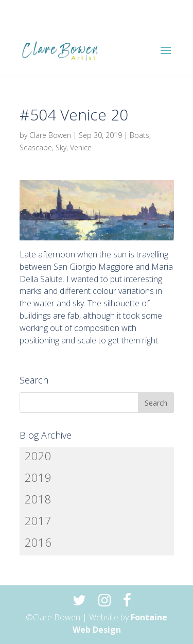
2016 (38, 542)
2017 (38, 520)
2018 (38, 499)
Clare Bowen (50, 135)
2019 (38, 477)
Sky (61, 147)
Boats (139, 135)
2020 (38, 456)
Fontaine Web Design (120, 623)
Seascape (36, 147)
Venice (81, 147)
